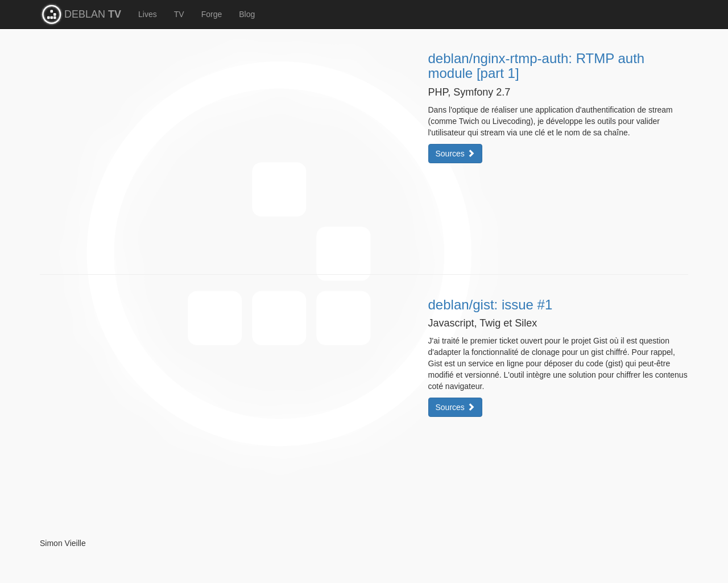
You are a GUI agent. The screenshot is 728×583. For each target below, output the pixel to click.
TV (179, 14)
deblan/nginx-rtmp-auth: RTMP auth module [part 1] (537, 66)
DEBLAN (93, 14)
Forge (212, 14)
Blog (247, 14)
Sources (455, 154)
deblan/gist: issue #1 (491, 305)
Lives (148, 14)
